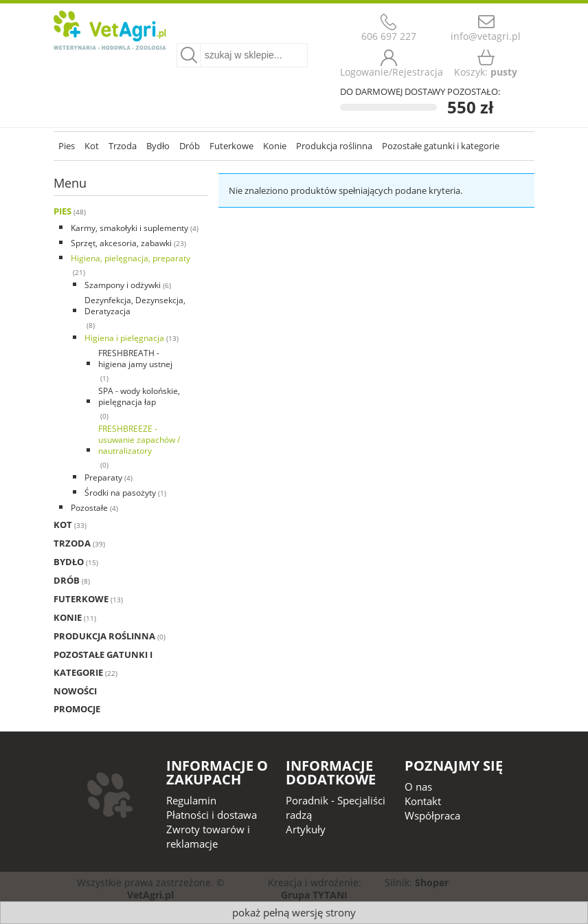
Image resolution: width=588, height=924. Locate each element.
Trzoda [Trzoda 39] (72, 543)
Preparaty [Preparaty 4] (103, 477)
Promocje (77, 709)
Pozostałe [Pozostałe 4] (89, 508)
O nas (418, 786)
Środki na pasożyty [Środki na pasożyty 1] (120, 493)
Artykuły (306, 829)
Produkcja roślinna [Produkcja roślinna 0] (104, 636)
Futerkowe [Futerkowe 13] (81, 599)
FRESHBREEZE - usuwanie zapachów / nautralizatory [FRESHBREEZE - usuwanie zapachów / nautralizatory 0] (139, 440)
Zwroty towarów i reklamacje (208, 836)
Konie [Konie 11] (68, 617)
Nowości (75, 691)
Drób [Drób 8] (67, 580)
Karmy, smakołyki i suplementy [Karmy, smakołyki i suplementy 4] (129, 228)
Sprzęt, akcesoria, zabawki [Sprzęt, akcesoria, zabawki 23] (121, 243)
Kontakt (423, 801)
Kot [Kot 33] (63, 525)
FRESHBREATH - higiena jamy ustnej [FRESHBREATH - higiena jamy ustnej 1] (135, 359)
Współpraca (432, 815)
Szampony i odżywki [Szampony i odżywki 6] (123, 285)
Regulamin (191, 800)
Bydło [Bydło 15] (69, 562)
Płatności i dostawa (212, 815)
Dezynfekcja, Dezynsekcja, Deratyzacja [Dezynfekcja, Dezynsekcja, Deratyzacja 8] (135, 306)
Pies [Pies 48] (63, 211)
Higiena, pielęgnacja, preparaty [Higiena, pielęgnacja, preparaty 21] (131, 258)
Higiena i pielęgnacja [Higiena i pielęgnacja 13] (124, 338)
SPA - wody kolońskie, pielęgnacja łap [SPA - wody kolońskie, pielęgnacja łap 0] (139, 396)
